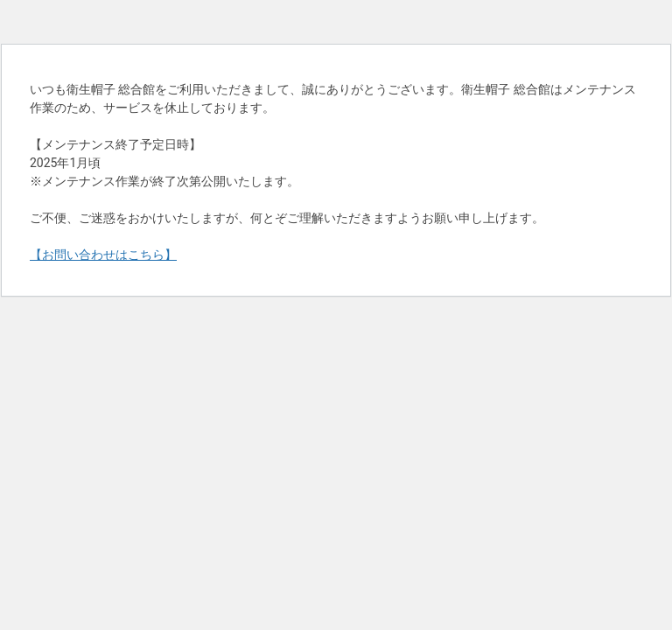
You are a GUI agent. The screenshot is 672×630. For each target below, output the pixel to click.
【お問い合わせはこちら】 (103, 255)
